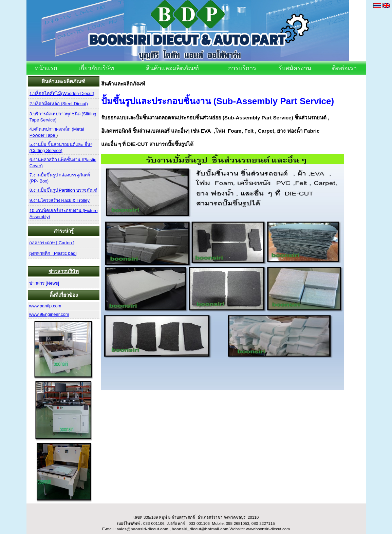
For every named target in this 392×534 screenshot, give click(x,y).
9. (31, 200)
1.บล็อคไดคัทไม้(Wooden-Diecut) (62, 93)
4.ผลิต (35, 129)
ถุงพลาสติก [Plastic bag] (53, 253)
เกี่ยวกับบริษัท (96, 68)
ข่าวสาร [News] (44, 283)
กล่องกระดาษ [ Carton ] (52, 243)
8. (31, 190)
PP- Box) (40, 181)
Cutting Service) (46, 150)
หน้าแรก (46, 68)
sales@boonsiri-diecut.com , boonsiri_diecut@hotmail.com (173, 529)
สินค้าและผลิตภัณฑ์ (172, 68)
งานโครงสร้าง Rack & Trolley (61, 200)
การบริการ (242, 68)
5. (31, 144)
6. (31, 160)
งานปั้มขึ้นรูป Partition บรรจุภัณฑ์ (65, 190)
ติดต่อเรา (344, 68)
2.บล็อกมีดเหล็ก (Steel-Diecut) (59, 104)
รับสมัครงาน (295, 68)
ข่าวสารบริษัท (64, 271)
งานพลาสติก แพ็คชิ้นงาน (58, 160)
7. (31, 175)
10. (33, 211)
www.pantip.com (45, 306)
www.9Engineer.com (49, 314)
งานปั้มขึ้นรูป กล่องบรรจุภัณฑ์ (62, 175)
